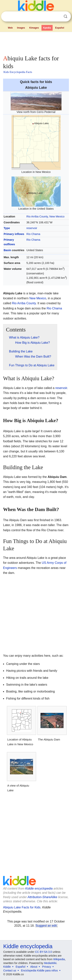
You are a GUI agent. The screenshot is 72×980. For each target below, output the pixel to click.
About (34, 967)
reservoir (32, 228)
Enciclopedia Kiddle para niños (39, 970)
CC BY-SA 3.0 (43, 952)
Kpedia (47, 28)
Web (10, 28)
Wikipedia (59, 959)
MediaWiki (50, 963)
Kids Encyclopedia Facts (18, 72)
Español (60, 28)
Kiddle (7, 967)
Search (65, 16)
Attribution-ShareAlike (42, 897)
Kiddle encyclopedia (39, 889)
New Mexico (38, 298)
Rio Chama (33, 234)
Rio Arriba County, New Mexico (46, 216)
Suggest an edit (46, 926)
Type (7, 228)
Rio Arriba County (24, 303)
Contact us (10, 970)
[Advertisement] (36, 43)
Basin (7, 250)
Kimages (34, 28)
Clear (58, 17)
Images (21, 28)
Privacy (47, 967)
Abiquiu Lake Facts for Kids (22, 907)
